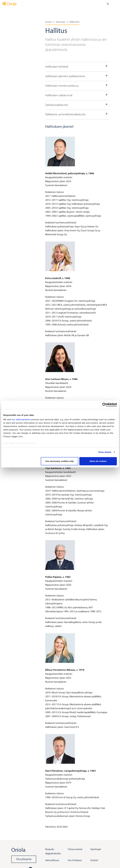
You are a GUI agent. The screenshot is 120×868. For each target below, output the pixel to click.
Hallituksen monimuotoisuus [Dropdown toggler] (77, 85)
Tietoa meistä (75, 849)
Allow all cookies (98, 461)
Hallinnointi (74, 22)
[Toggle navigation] (116, 4)
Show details (105, 452)
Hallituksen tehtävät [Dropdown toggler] (77, 66)
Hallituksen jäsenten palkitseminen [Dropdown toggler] (77, 76)
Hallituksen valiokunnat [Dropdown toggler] (77, 95)
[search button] (107, 4)
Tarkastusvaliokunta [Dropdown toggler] (77, 105)
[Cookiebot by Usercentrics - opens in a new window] (104, 405)
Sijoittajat (60, 22)
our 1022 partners (21, 419)
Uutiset (94, 860)
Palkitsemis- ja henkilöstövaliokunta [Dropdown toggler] (77, 114)
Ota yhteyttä (24, 859)
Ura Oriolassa (75, 860)
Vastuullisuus (52, 860)
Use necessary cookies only (60, 461)
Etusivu (49, 22)
